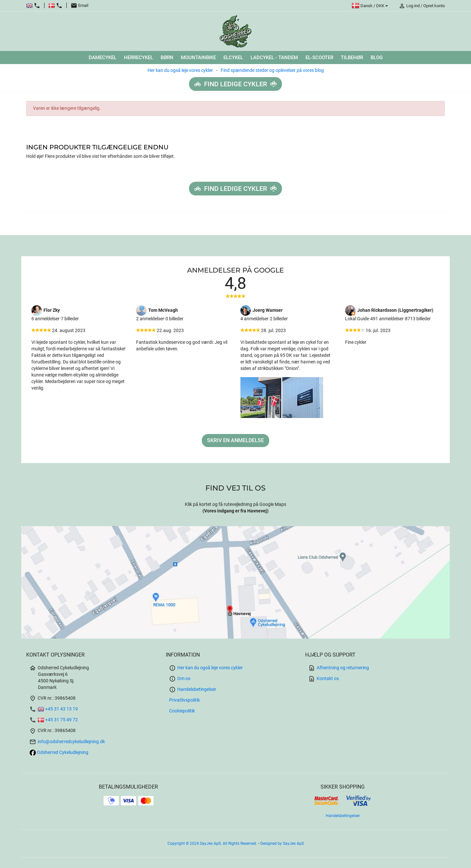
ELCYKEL (233, 58)
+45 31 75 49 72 (54, 720)
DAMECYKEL (103, 58)
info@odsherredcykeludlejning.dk (67, 742)
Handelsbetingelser (193, 689)
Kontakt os (324, 679)
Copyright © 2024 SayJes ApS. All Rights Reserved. (213, 843)
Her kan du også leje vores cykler (180, 70)
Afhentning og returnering (339, 668)
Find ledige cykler (235, 84)
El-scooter (319, 58)
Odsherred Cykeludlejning (59, 752)
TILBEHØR (352, 58)
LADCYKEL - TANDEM (274, 58)
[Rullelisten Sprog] (371, 6)
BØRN (167, 58)
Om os (180, 679)
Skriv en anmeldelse (235, 440)
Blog (377, 58)
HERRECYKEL (139, 58)
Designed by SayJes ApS (282, 843)
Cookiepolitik (182, 711)
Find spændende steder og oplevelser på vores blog (272, 70)
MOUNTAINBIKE (198, 58)
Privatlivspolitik (184, 700)
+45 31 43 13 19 (54, 709)
